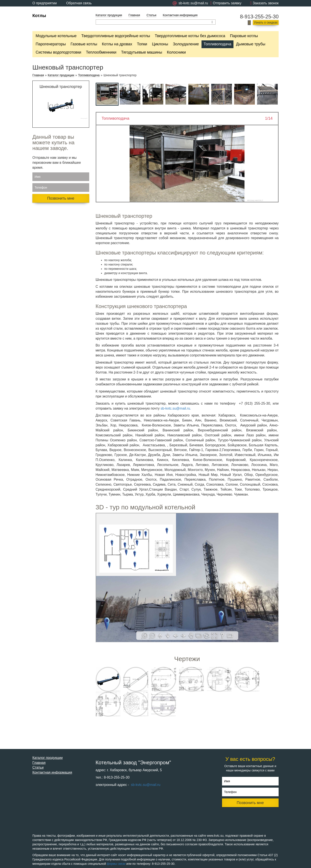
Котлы (39, 16)
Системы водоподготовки (58, 52)
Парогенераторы (51, 44)
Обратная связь (79, 3)
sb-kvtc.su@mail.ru (145, 785)
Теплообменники (101, 52)
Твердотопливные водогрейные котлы (116, 36)
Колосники (176, 52)
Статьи (151, 15)
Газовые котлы (84, 44)
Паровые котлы (244, 36)
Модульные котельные (56, 36)
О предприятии (45, 3)
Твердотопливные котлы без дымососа (190, 36)
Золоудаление (186, 44)
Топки (142, 44)
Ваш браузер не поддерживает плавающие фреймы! (187, 578)
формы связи (116, 864)
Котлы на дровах (117, 44)
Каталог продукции (109, 15)
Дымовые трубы (251, 44)
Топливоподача (217, 44)
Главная (134, 15)
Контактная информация (180, 15)
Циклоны (160, 44)
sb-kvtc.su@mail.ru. (176, 408)
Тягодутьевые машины (142, 52)
